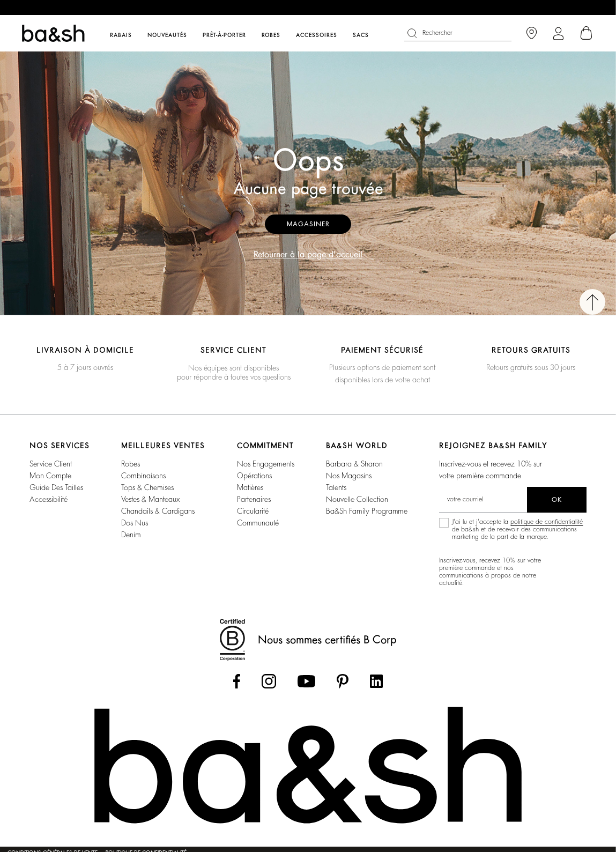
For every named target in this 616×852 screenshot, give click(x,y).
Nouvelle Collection (357, 499)
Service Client (51, 464)
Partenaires (254, 499)
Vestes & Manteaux (150, 499)
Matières (250, 487)
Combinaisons (143, 476)
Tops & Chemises (147, 487)
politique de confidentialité (547, 522)
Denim (131, 535)
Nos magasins (349, 476)
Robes (131, 464)
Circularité (253, 511)
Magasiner (308, 224)
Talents (336, 487)
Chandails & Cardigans (158, 511)
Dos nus (135, 523)
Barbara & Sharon (354, 464)
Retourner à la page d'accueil (308, 255)
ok (557, 500)
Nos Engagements (266, 464)
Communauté (258, 523)
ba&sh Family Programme (367, 511)
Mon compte (50, 476)
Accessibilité (49, 499)
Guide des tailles (56, 487)
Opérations (254, 476)
